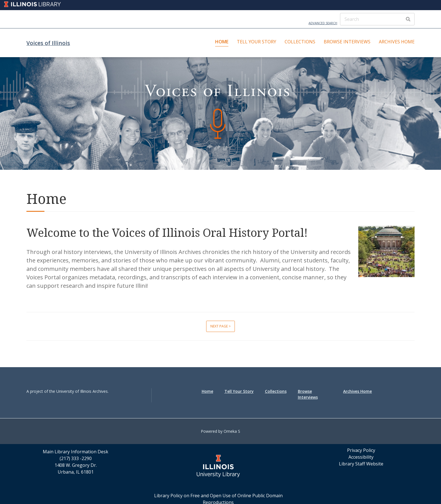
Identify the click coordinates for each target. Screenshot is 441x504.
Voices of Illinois (48, 43)
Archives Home (397, 42)
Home (222, 42)
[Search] (377, 19)
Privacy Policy (361, 450)
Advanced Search (323, 23)
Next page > (220, 326)
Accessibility (361, 457)
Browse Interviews (347, 42)
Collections (300, 42)
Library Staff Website (361, 464)
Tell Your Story (256, 42)
